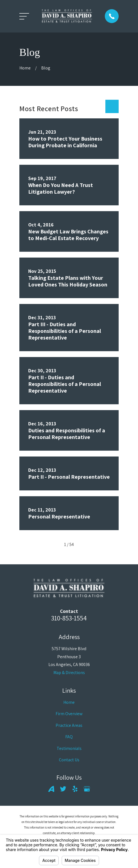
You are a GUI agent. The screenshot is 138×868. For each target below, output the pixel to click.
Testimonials (69, 748)
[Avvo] (51, 789)
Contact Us (69, 760)
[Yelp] (75, 789)
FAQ (69, 737)
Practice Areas (69, 725)
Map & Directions (69, 673)
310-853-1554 (69, 618)
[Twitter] (63, 789)
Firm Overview (69, 714)
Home (69, 702)
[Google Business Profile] (87, 789)
